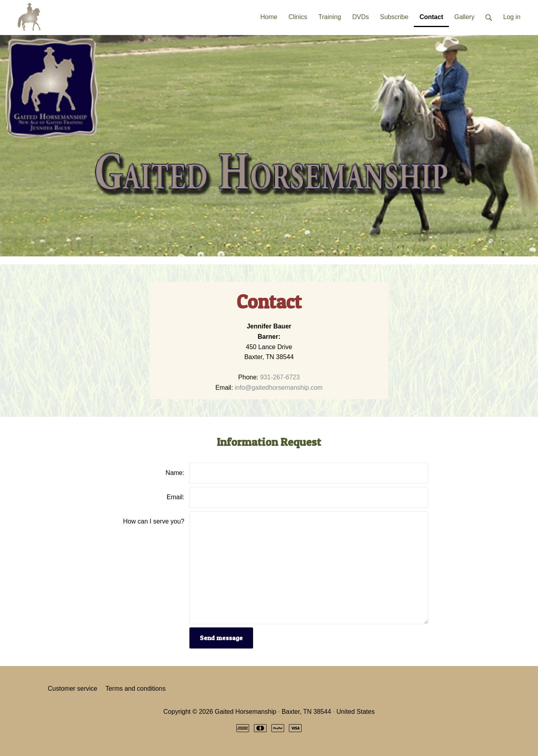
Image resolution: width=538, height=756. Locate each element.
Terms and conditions (135, 689)
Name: (175, 473)
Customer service (72, 689)
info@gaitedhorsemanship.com (279, 388)
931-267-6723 (280, 377)
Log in (512, 17)
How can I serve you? (154, 521)
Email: (175, 497)
